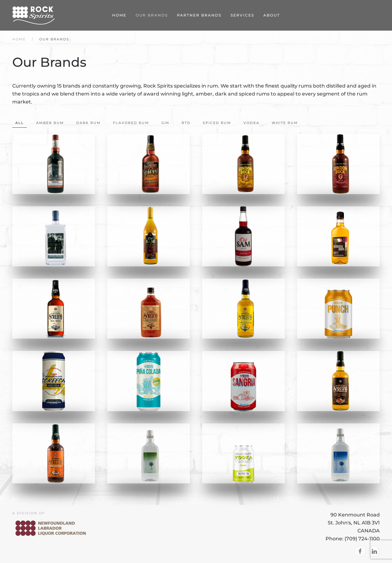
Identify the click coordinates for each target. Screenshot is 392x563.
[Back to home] (34, 15)
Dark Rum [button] (89, 123)
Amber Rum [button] (50, 123)
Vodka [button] (251, 123)
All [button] (20, 123)
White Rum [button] (285, 123)
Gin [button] (165, 123)
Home (119, 15)
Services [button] (242, 15)
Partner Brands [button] (199, 15)
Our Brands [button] (152, 15)
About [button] (272, 15)
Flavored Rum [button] (131, 123)
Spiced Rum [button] (217, 123)
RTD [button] (186, 123)
